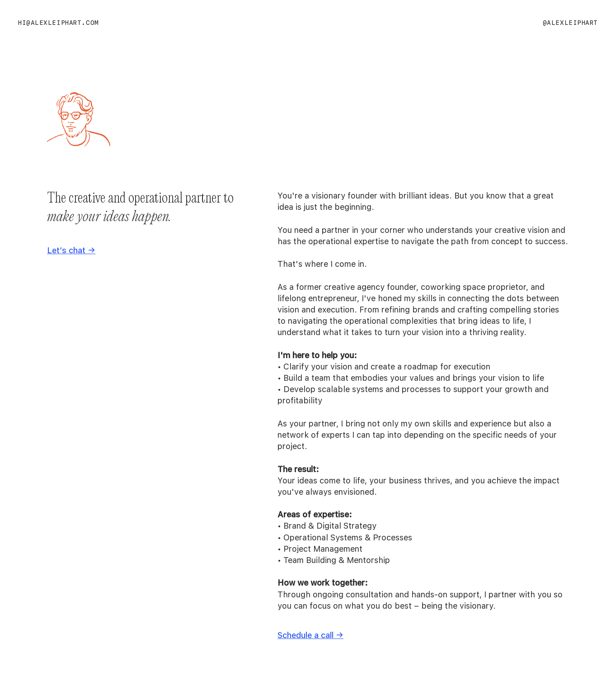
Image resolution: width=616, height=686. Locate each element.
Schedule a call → (310, 635)
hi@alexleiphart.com (59, 23)
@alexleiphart (570, 23)
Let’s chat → (71, 250)
